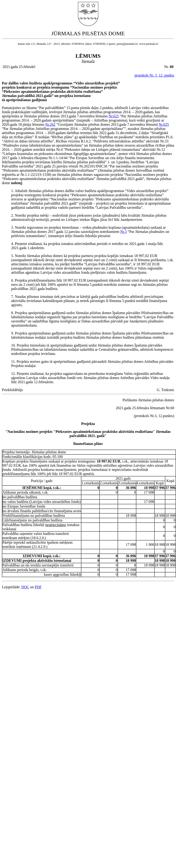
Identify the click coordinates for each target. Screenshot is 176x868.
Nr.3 (124, 232)
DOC (25, 587)
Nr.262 (50, 124)
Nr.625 (114, 116)
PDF (38, 587)
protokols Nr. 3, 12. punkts (154, 75)
